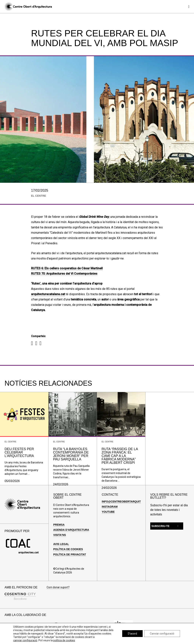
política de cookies (64, 640)
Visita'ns (60, 535)
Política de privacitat (70, 554)
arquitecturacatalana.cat (48, 294)
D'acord (132, 634)
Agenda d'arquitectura (71, 530)
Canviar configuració (162, 634)
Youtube (108, 512)
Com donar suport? (58, 587)
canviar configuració (25, 640)
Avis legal (61, 544)
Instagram (110, 507)
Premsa (59, 525)
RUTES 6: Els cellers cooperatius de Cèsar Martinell (67, 268)
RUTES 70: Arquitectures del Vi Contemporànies (64, 274)
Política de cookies (68, 549)
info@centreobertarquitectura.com (130, 502)
